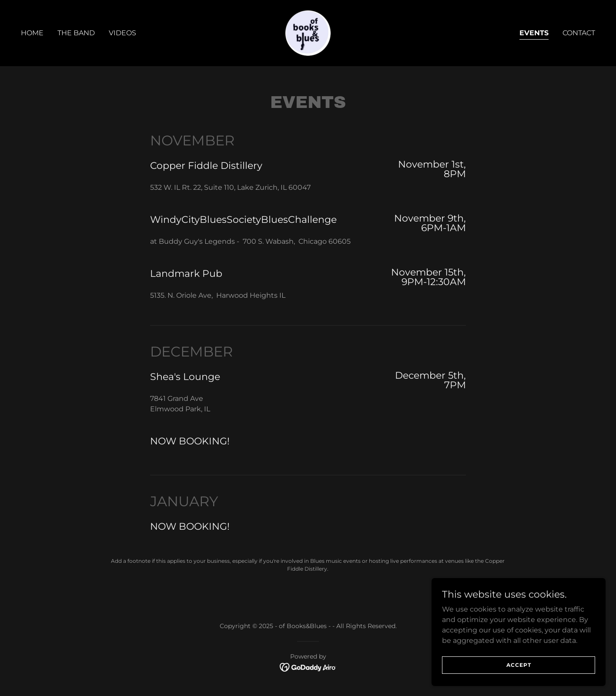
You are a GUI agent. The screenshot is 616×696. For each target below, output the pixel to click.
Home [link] (32, 33)
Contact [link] (579, 33)
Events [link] (534, 33)
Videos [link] (122, 33)
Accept (519, 665)
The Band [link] (76, 33)
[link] (308, 32)
